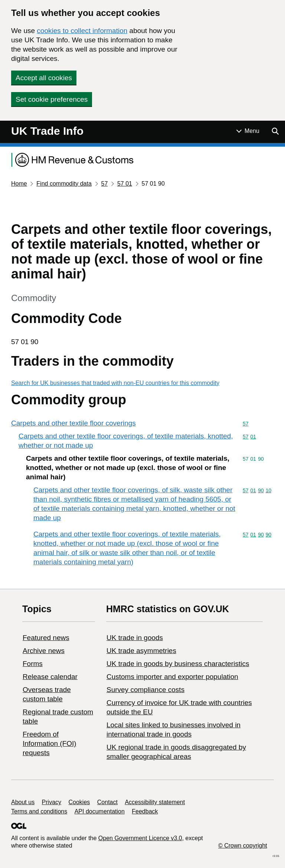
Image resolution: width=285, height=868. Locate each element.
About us (23, 802)
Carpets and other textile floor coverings (73, 423)
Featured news (46, 638)
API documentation (100, 811)
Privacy (52, 802)
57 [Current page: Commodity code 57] (104, 184)
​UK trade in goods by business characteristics (178, 664)
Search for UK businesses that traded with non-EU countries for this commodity (115, 383)
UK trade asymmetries (141, 651)
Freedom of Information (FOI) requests (50, 743)
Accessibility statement (155, 802)
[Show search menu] (275, 131)
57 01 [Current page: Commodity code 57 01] (125, 184)
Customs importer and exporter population (172, 677)
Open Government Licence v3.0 (140, 838)
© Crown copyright (243, 846)
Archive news (44, 651)
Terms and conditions (39, 811)
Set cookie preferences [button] (52, 99)
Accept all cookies (44, 78)
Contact (107, 802)
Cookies (79, 802)
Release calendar (50, 677)
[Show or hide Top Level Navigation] (248, 131)
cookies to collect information (82, 31)
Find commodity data (64, 184)
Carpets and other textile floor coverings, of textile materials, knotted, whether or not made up (126, 441)
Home (19, 184)
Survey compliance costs (145, 690)
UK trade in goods (135, 638)
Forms (33, 664)
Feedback (145, 811)
